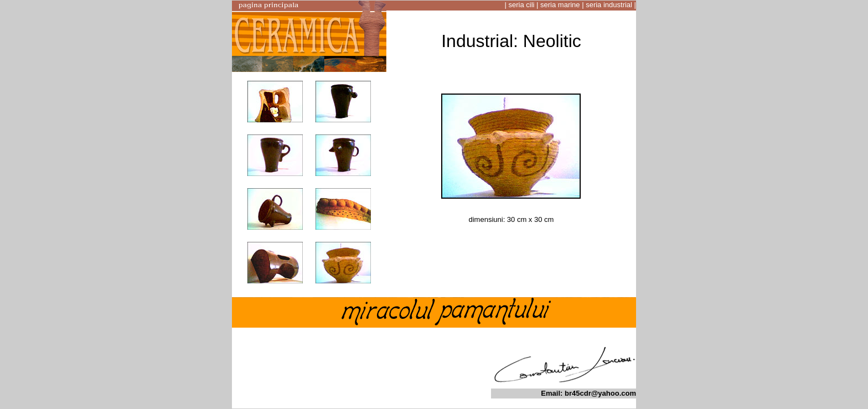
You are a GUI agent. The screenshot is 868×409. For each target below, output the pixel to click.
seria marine (560, 5)
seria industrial (609, 5)
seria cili (521, 5)
